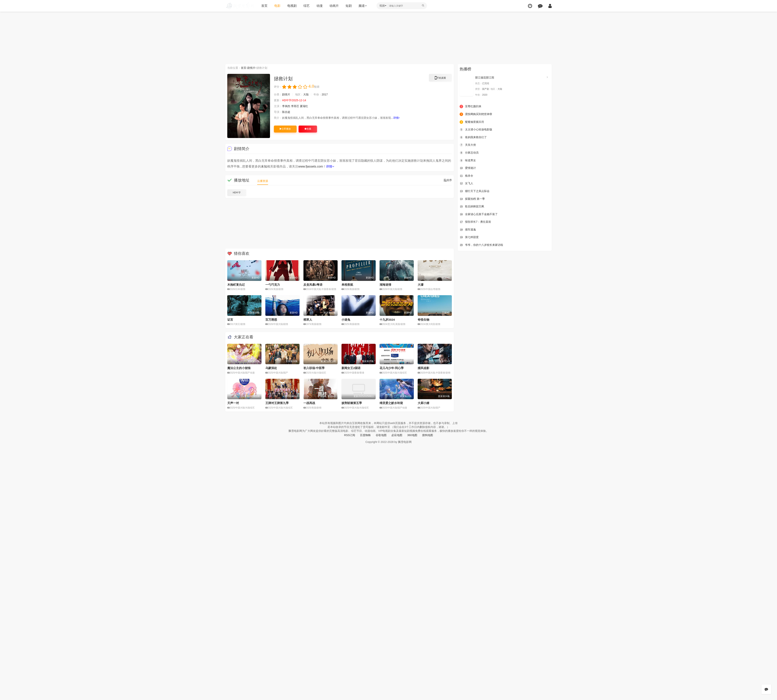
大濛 (421, 285)
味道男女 (468, 161)
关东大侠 (468, 145)
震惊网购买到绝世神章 (476, 114)
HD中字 (237, 193)
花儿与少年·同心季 (392, 368)
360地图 (412, 435)
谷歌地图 (381, 435)
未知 (264, 166)
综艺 (307, 6)
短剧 (349, 6)
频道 (363, 6)
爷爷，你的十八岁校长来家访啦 (481, 245)
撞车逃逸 (468, 230)
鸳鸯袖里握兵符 (472, 122)
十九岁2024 (387, 320)
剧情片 (251, 68)
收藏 (308, 129)
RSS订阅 (350, 435)
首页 (264, 6)
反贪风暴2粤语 (313, 285)
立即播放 (285, 129)
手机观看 (440, 79)
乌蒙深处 (271, 368)
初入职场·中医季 (314, 368)
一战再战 (309, 403)
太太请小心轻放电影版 (476, 130)
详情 (396, 118)
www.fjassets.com (311, 166)
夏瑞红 (304, 106)
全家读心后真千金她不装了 (479, 214)
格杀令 (466, 176)
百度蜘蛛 (365, 435)
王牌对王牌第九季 (277, 403)
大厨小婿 (423, 403)
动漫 (320, 6)
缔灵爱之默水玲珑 (391, 403)
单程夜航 (347, 285)
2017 (325, 94)
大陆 (306, 94)
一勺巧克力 (273, 285)
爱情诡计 (468, 168)
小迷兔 (346, 320)
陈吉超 (286, 112)
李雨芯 (295, 106)
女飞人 (466, 183)
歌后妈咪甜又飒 (472, 207)
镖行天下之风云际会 (475, 191)
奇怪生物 (423, 320)
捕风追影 (423, 368)
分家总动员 (469, 153)
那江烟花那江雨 (485, 78)
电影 (277, 6)
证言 (230, 320)
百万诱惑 (271, 320)
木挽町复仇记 (236, 285)
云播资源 (263, 181)
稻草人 (308, 320)
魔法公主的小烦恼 (239, 368)
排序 (448, 180)
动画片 (334, 6)
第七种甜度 (469, 237)
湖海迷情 (385, 285)
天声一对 (233, 403)
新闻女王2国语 (351, 368)
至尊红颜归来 (470, 106)
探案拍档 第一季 (472, 199)
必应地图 (397, 435)
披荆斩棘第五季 (352, 403)
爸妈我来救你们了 (473, 137)
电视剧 (292, 6)
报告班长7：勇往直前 (475, 222)
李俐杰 (286, 106)
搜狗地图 (428, 435)
